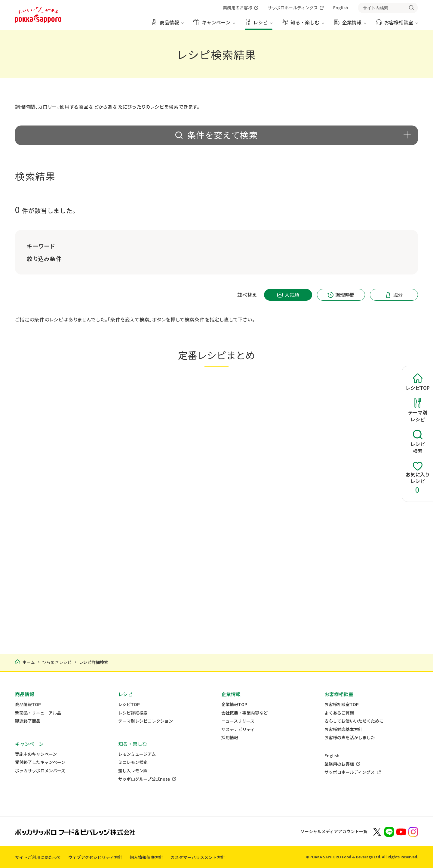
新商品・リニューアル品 (38, 713)
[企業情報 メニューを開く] (350, 25)
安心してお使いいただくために (354, 721)
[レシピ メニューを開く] (259, 25)
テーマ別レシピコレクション (146, 721)
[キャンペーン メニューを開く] (214, 25)
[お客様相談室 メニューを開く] (397, 25)
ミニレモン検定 (133, 762)
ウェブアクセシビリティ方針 (95, 857)
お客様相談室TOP (342, 704)
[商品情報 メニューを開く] (167, 25)
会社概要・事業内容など (244, 713)
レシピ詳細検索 (133, 713)
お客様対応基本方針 (343, 729)
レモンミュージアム (137, 754)
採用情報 (230, 738)
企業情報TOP (234, 704)
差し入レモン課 (133, 771)
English (332, 756)
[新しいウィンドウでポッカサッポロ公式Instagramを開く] (413, 831)
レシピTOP (129, 704)
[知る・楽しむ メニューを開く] (303, 25)
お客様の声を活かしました (350, 738)
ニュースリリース (238, 721)
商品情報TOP (28, 704)
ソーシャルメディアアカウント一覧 (334, 831)
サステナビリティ (238, 729)
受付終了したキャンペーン (40, 762)
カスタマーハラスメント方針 (198, 857)
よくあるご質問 (339, 713)
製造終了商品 (28, 721)
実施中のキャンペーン (36, 754)
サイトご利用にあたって (38, 857)
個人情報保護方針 (146, 857)
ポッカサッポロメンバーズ (40, 771)
